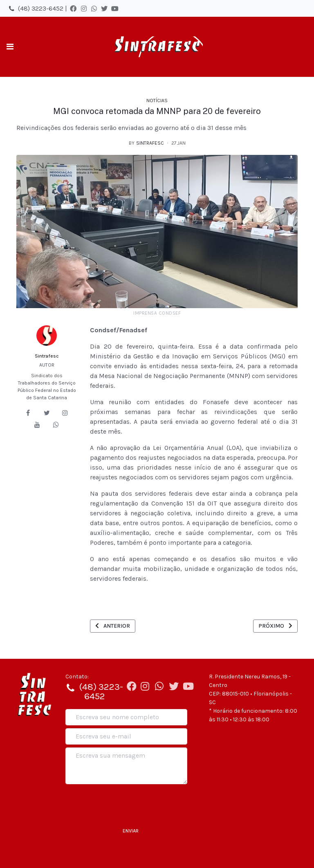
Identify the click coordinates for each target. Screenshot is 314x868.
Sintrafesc (47, 356)
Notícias (157, 101)
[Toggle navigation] (10, 47)
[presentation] (128, 803)
